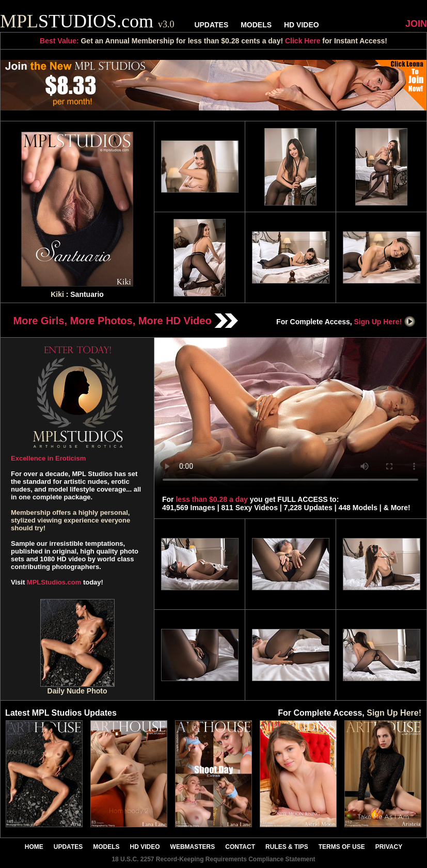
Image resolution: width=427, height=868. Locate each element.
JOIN (416, 24)
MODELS (256, 25)
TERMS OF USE (342, 847)
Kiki (57, 294)
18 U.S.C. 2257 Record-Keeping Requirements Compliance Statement (213, 859)
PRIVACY (389, 847)
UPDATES (211, 25)
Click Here (303, 41)
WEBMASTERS (193, 847)
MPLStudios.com (54, 582)
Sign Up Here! (385, 322)
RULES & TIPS (287, 847)
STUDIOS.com (87, 21)
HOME (34, 847)
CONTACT (240, 847)
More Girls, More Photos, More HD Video (126, 321)
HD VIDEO (302, 25)
